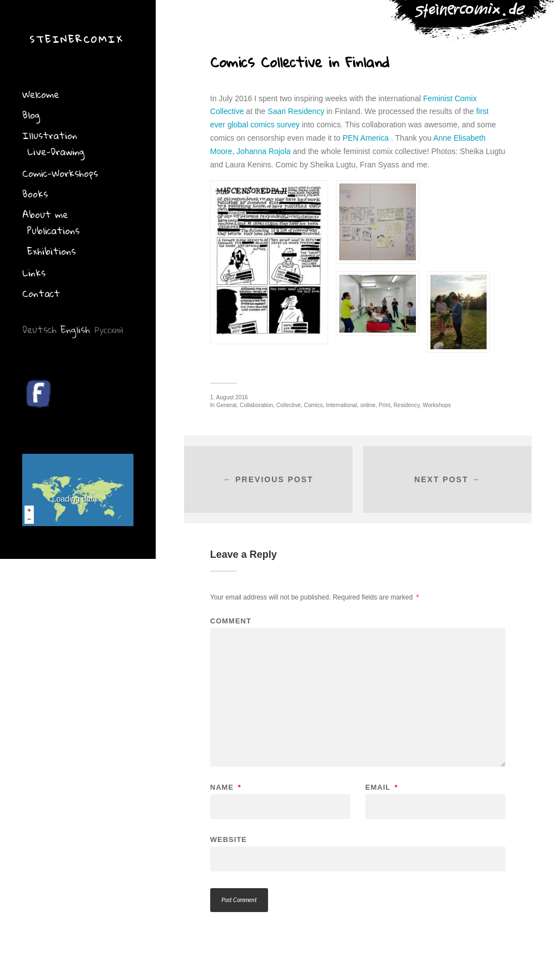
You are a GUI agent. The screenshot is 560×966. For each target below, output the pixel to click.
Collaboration (256, 405)
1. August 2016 (229, 397)
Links (34, 273)
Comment (231, 621)
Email (382, 787)
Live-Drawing (56, 152)
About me (45, 214)
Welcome (41, 94)
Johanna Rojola (263, 151)
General (226, 405)
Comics (314, 405)
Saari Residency (296, 111)
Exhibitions (51, 251)
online (368, 405)
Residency (406, 405)
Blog (31, 115)
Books (35, 194)
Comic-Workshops (60, 173)
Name (226, 787)
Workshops (437, 405)
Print (385, 405)
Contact (41, 293)
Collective (289, 405)
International (341, 405)
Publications (53, 231)
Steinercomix (76, 39)
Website (229, 839)
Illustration (50, 135)
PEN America (366, 138)
